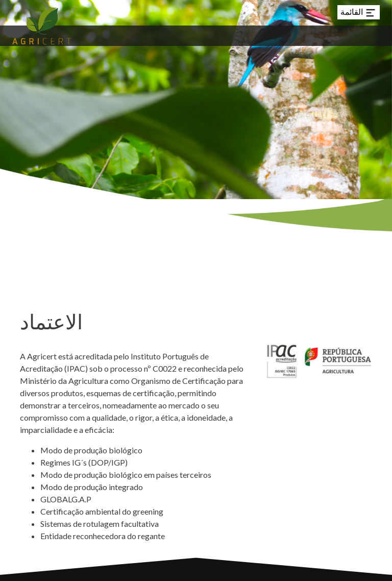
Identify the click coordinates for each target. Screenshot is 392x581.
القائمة (359, 13)
